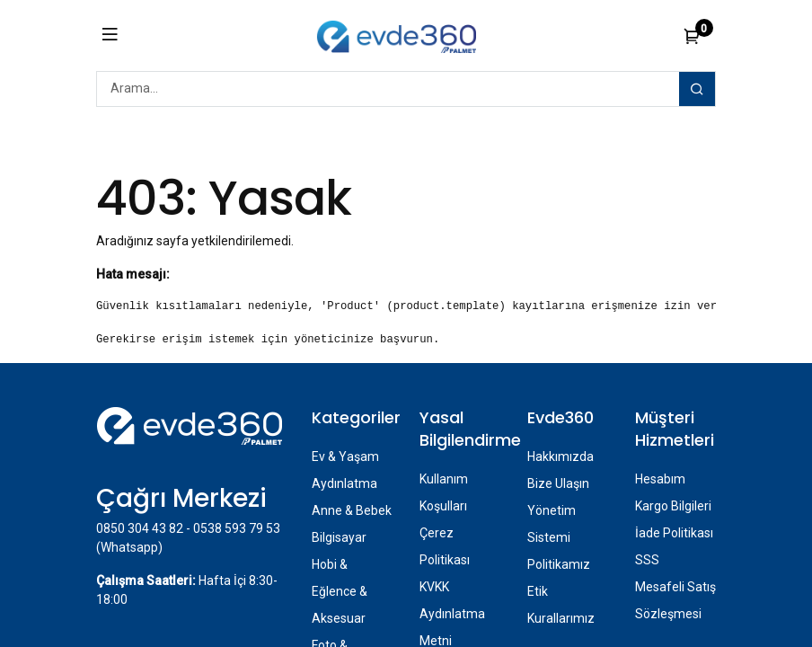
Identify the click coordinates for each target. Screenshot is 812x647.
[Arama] (697, 89)
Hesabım (660, 479)
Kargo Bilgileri (673, 506)
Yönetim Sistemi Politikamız (559, 537)
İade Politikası (674, 533)
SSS (647, 560)
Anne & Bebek (352, 510)
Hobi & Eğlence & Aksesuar (340, 591)
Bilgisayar (339, 537)
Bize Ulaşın (558, 483)
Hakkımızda (560, 456)
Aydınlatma (344, 483)
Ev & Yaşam (345, 456)
